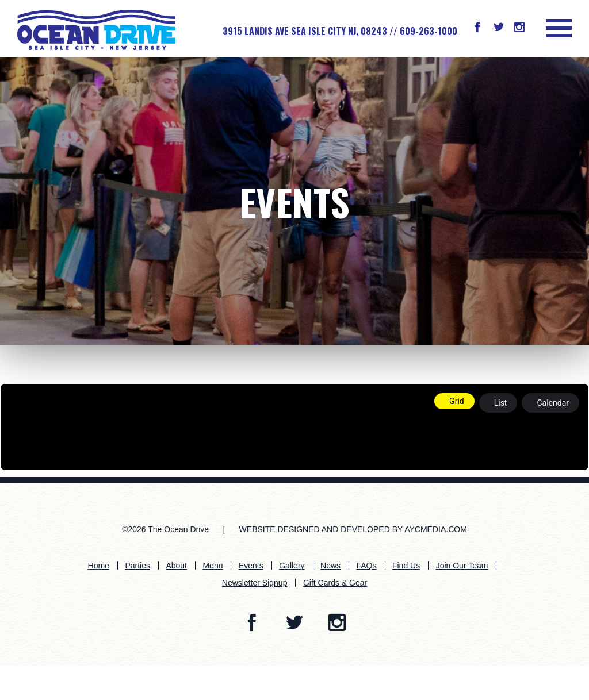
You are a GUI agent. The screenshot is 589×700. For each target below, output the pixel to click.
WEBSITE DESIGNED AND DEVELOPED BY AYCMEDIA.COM (353, 529)
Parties (137, 566)
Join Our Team (462, 566)
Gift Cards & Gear (335, 583)
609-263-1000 (429, 31)
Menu (213, 566)
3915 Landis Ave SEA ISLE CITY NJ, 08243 (305, 31)
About (176, 566)
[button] (477, 28)
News (330, 566)
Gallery (292, 566)
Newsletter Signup (255, 583)
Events (294, 201)
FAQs (366, 566)
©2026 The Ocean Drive (165, 529)
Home (99, 566)
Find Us (406, 566)
